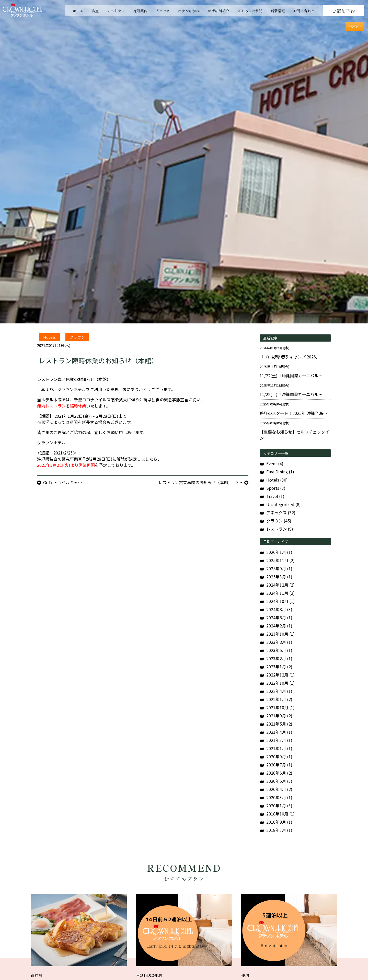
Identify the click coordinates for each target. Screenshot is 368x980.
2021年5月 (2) (279, 724)
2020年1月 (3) (279, 806)
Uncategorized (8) (284, 504)
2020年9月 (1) (279, 756)
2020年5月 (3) (279, 781)
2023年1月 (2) (279, 667)
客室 (95, 11)
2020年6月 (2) (279, 773)
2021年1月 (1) (279, 748)
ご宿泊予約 (343, 11)
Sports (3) (276, 488)
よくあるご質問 (250, 11)
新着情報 (278, 11)
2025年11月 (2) (280, 560)
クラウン (77, 337)
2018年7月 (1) (279, 830)
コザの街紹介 (218, 11)
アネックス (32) (281, 512)
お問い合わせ (304, 11)
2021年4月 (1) (279, 732)
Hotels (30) (277, 480)
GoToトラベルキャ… (63, 482)
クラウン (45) (279, 521)
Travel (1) (275, 496)
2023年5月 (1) (279, 650)
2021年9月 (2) (279, 716)
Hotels (49, 337)
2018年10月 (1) (280, 814)
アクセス (163, 11)
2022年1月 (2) (279, 699)
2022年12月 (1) (280, 675)
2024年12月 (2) (280, 585)
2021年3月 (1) (279, 740)
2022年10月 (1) (280, 683)
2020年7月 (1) (279, 765)
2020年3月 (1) (279, 797)
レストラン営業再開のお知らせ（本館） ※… (200, 482)
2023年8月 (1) (279, 642)
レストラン (116, 11)
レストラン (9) (280, 529)
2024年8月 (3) (279, 609)
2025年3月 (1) (279, 577)
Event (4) (275, 463)
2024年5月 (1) (279, 617)
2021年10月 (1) (280, 707)
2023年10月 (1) (280, 634)
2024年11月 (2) (280, 593)
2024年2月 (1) (279, 626)
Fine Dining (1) (280, 472)
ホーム (78, 11)
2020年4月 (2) (279, 789)
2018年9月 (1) (279, 822)
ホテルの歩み (189, 11)
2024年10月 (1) (280, 601)
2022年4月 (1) (279, 691)
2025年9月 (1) (279, 568)
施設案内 (140, 11)
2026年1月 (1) (279, 552)
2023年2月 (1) (279, 658)
